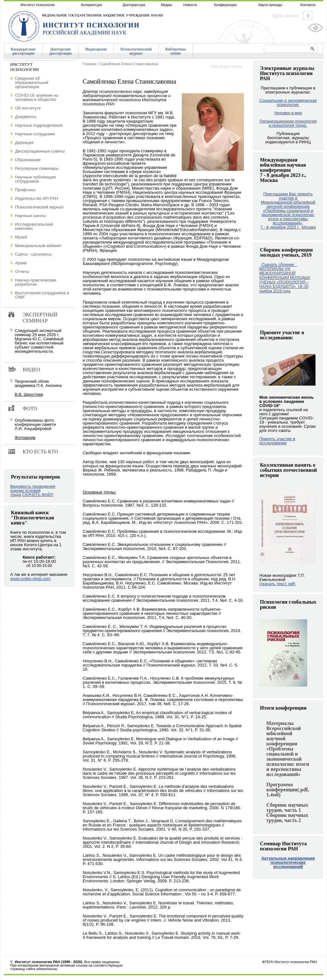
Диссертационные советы (40, 151)
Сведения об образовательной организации (32, 83)
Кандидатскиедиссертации (23, 51)
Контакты (308, 5)
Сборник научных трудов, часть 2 (287, 818)
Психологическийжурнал (136, 51)
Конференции (225, 5)
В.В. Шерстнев (29, 394)
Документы (26, 117)
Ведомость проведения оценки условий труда (33, 490)
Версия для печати (227, 66)
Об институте (28, 108)
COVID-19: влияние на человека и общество (37, 97)
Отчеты (22, 271)
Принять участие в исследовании (277, 441)
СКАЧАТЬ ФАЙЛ (38, 495)
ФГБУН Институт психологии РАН (289, 962)
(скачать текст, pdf (277, 584)
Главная (89, 64)
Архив (21, 263)
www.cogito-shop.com (30, 579)
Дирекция (24, 143)
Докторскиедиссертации (61, 51)
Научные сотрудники (35, 134)
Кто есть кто (40, 452)
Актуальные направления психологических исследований (288, 862)
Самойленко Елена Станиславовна (129, 64)
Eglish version (285, 16)
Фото (30, 408)
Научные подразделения (39, 125)
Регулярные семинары (37, 168)
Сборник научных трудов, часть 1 (287, 807)
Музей (21, 237)
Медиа (166, 5)
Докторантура (134, 5)
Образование (28, 160)
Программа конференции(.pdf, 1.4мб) (288, 790)
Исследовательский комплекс (34, 226)
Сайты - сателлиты (33, 254)
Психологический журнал (39, 207)
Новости (190, 5)
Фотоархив (25, 437)
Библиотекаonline (176, 51)
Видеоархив (96, 49)
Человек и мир (288, 113)
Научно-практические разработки (36, 282)
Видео (31, 369)
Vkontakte (308, 16)
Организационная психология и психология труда (288, 123)
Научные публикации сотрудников (35, 179)
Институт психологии (38, 5)
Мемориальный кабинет (38, 246)
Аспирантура (91, 5)
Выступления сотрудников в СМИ (42, 295)
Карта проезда (270, 5)
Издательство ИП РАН (37, 198)
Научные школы (30, 216)
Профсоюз (25, 190)
